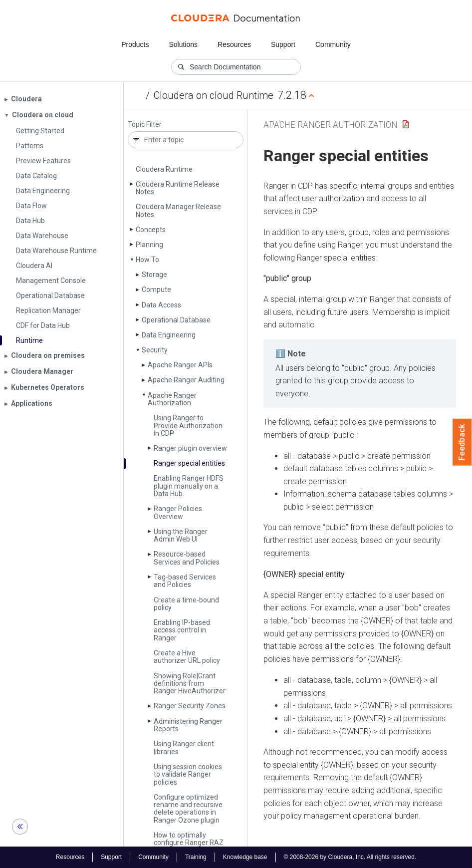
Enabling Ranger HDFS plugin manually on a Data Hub (189, 486)
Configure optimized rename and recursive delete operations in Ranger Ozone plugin (188, 809)
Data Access (161, 305)
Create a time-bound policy (186, 604)
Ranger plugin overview (190, 448)
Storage (154, 275)
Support (283, 44)
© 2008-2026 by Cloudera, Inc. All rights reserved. (350, 857)
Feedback (462, 442)
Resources (234, 44)
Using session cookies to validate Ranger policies (188, 774)
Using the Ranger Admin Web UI (181, 535)
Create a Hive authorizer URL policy (187, 657)
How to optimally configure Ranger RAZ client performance (189, 843)
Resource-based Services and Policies (187, 558)
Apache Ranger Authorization (172, 399)
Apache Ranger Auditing (186, 380)
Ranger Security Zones (190, 706)
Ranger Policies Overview (178, 512)
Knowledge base (245, 857)
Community (333, 44)
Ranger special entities (189, 463)
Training (196, 857)
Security (155, 350)
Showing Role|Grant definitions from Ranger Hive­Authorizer (190, 684)
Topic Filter (145, 125)
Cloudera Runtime (164, 169)
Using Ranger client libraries (184, 747)
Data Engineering (169, 335)
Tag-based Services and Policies (185, 581)
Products (135, 44)
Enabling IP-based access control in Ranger (182, 630)
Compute (156, 289)
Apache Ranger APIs (180, 365)
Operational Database (176, 320)
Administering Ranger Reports (188, 725)
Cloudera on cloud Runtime (214, 95)
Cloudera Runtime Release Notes (178, 188)
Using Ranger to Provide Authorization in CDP (188, 426)
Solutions (183, 44)
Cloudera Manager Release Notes (178, 210)
